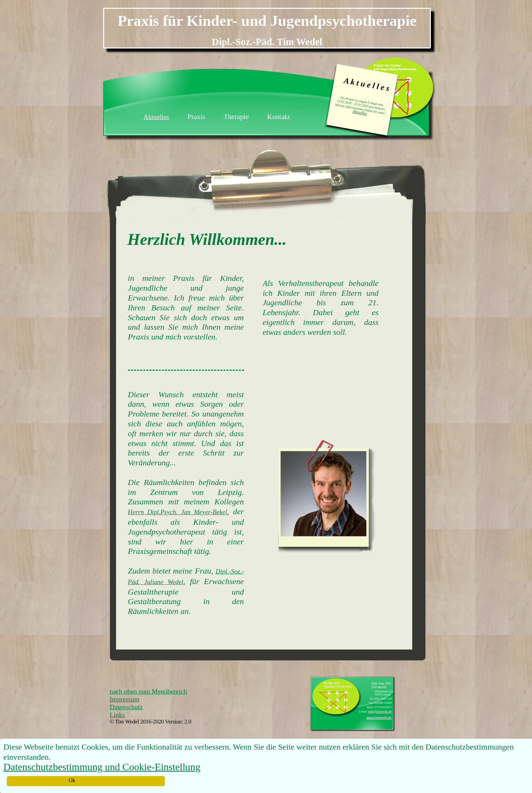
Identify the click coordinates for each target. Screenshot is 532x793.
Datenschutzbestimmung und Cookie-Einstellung (102, 767)
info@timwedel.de (380, 712)
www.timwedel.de (379, 718)
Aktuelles (360, 112)
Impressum (124, 699)
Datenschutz (126, 707)
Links (117, 715)
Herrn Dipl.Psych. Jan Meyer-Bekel (177, 512)
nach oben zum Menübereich (148, 691)
